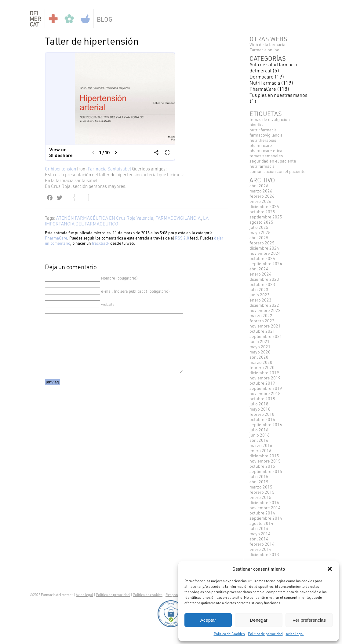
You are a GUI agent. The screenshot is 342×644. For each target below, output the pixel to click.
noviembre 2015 (265, 461)
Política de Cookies (229, 634)
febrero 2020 (262, 367)
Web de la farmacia (267, 44)
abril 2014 (259, 539)
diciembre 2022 (264, 305)
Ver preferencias (309, 620)
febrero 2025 (262, 243)
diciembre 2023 (264, 279)
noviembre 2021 (265, 326)
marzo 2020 (261, 362)
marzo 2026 (261, 191)
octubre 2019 (262, 383)
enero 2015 (260, 497)
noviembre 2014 (265, 508)
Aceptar (208, 620)
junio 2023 (260, 295)
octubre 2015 (262, 466)
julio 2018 (259, 404)
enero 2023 (260, 300)
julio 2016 (259, 430)
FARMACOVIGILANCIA (178, 218)
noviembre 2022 (265, 310)
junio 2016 (260, 435)
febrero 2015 (262, 492)
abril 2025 (259, 238)
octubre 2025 (262, 212)
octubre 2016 (262, 419)
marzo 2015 (261, 487)
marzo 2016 (261, 445)
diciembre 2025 (264, 206)
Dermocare (262, 77)
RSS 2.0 (182, 238)
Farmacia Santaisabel (109, 169)
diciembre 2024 (264, 248)
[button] (330, 569)
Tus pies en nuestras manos (278, 95)
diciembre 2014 (264, 502)
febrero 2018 (262, 414)
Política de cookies (148, 595)
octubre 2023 (262, 284)
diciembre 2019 (264, 373)
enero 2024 (260, 274)
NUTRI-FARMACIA (263, 130)
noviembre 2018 (265, 393)
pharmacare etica (266, 150)
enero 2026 (260, 201)
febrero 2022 (262, 321)
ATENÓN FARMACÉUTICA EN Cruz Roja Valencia (105, 218)
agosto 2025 (261, 222)
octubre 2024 (262, 258)
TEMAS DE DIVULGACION (270, 119)
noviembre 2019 (265, 378)
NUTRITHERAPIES (263, 140)
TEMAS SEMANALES (266, 156)
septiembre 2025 (266, 217)
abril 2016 (259, 440)
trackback (101, 243)
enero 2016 (260, 450)
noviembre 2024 (265, 253)
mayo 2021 (260, 347)
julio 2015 (259, 476)
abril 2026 (259, 186)
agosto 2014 (261, 523)
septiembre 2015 (266, 471)
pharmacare (261, 145)
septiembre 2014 (266, 518)
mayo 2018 (260, 409)
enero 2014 (260, 549)
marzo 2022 (261, 315)
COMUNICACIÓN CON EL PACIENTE (278, 171)
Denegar (259, 620)
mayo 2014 (260, 534)
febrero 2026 (262, 196)
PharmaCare (56, 238)
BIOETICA (257, 124)
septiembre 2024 (266, 263)
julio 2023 (259, 289)
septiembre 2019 (266, 388)
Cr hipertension (60, 169)
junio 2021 (260, 341)
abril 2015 (259, 482)
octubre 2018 (262, 399)
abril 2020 (259, 357)
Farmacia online (264, 50)
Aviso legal (295, 634)
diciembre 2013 (264, 554)
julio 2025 (259, 227)
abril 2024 (259, 269)
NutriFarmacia (265, 83)
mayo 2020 (260, 352)
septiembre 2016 (266, 424)
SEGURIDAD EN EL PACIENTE (273, 161)
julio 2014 (259, 528)
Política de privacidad (265, 634)
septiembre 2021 (266, 336)
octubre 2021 (262, 331)
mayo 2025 (260, 232)
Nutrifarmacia (262, 166)
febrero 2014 (262, 544)
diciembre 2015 (264, 456)
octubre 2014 (262, 513)
